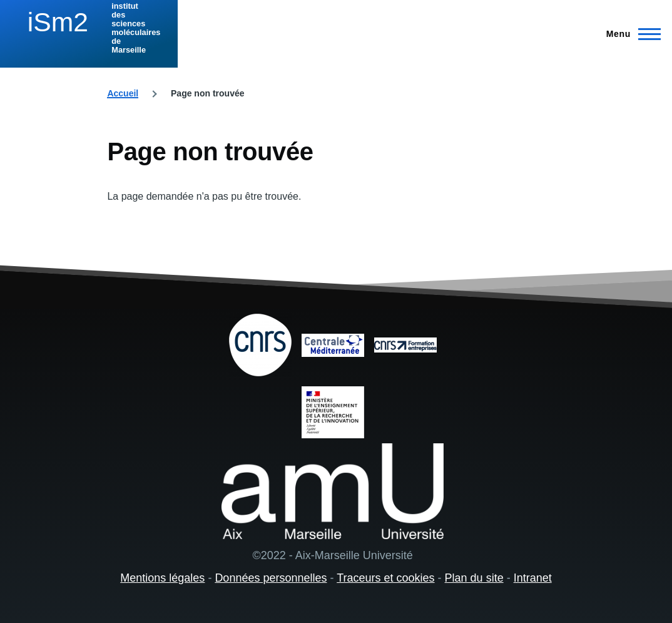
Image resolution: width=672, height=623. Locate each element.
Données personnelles (271, 578)
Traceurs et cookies (385, 578)
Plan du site (474, 578)
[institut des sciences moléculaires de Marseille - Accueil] (89, 28)
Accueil (123, 93)
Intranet (533, 578)
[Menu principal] (630, 34)
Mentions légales (162, 578)
